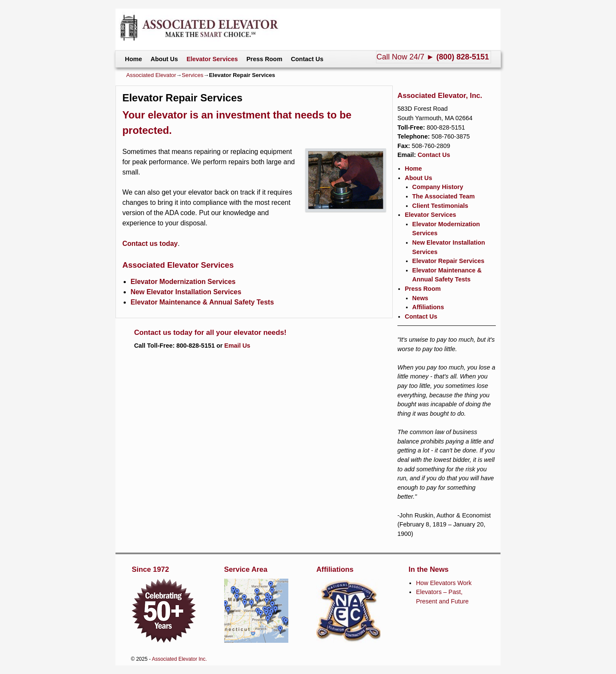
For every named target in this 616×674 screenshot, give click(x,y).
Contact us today (150, 244)
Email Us (237, 346)
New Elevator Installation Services (186, 292)
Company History (438, 187)
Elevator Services (212, 59)
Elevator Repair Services (449, 261)
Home (133, 59)
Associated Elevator (151, 75)
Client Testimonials (440, 206)
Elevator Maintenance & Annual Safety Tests (202, 302)
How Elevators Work (444, 583)
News (421, 298)
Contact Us (307, 59)
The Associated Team (444, 196)
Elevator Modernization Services (183, 282)
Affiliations (428, 307)
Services (193, 75)
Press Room (264, 59)
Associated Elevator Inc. (179, 659)
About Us (164, 59)
